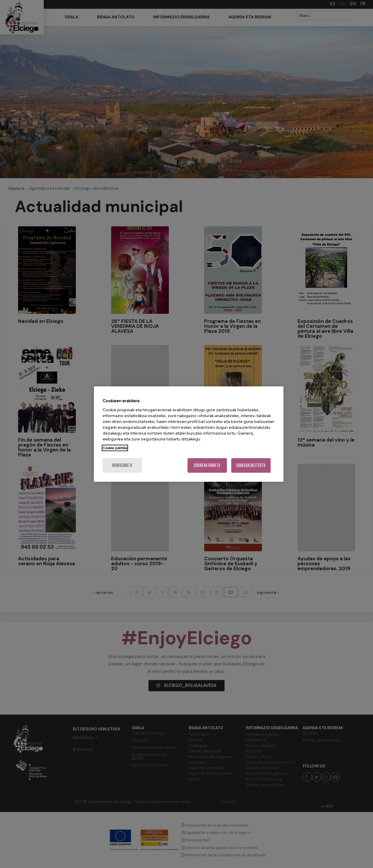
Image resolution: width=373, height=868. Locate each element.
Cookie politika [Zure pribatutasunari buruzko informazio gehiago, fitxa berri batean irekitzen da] (115, 448)
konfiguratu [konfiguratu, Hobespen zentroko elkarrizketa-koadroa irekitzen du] (122, 465)
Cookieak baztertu (251, 465)
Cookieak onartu (207, 465)
